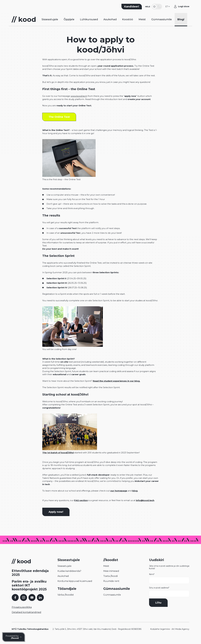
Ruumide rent (111, 586)
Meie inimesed (111, 576)
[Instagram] (24, 602)
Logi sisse (184, 8)
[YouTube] (32, 602)
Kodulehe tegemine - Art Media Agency (170, 634)
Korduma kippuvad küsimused (75, 586)
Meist (142, 23)
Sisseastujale (50, 23)
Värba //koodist (66, 599)
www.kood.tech (79, 101)
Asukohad (110, 23)
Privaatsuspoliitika (22, 612)
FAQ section (81, 505)
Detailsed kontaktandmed (26, 617)
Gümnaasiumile (162, 23)
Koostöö (128, 23)
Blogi (181, 23)
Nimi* (169, 583)
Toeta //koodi (110, 581)
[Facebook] (15, 602)
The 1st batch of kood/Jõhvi (58, 457)
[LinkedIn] (40, 602)
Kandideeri (132, 8)
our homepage (119, 495)
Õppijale (69, 23)
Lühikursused (89, 23)
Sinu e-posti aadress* (169, 596)
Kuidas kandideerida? (69, 576)
